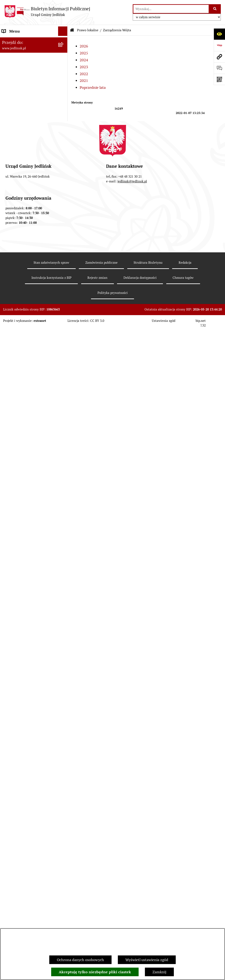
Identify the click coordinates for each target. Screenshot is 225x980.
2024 (84, 60)
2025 (84, 53)
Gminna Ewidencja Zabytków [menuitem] (26, 695)
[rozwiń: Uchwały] (64, 233)
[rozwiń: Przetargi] (64, 486)
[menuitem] (34, 76)
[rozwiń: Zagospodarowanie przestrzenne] (64, 397)
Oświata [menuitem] (9, 723)
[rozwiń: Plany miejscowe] (64, 414)
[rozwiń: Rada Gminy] (64, 88)
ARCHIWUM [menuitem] (12, 50)
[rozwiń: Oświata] (64, 723)
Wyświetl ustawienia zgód (147, 960)
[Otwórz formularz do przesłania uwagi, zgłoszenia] (219, 68)
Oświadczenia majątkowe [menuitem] (23, 751)
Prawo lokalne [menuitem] (14, 208)
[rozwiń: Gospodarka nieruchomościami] (64, 379)
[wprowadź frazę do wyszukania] (171, 9)
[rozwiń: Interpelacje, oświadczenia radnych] (64, 178)
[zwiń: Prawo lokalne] (64, 208)
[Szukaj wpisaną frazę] (215, 9)
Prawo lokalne (88, 30)
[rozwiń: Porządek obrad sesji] (64, 124)
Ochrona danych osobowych (80, 960)
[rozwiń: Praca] (64, 799)
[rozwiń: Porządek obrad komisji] (64, 136)
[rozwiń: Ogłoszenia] (64, 541)
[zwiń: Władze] (64, 64)
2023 (84, 67)
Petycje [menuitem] (8, 742)
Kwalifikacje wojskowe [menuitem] (20, 789)
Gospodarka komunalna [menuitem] (22, 780)
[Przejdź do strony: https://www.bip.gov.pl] (219, 45)
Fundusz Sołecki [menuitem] (15, 761)
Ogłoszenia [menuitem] (11, 732)
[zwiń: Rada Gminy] (64, 112)
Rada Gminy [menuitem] (12, 112)
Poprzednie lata (93, 87)
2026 (84, 46)
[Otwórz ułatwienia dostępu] (219, 34)
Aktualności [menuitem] (12, 823)
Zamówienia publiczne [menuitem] (21, 439)
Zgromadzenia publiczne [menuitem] (22, 770)
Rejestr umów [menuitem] (13, 833)
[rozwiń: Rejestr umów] (64, 833)
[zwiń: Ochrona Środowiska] (64, 529)
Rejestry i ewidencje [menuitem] (18, 704)
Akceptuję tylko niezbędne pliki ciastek (95, 972)
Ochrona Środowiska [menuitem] (19, 529)
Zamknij (159, 972)
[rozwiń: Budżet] (64, 342)
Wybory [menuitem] (8, 842)
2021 (84, 81)
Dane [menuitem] (6, 41)
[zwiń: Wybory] (64, 842)
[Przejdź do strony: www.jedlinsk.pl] (219, 57)
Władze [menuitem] (8, 64)
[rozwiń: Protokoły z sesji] (64, 148)
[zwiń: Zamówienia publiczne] (64, 439)
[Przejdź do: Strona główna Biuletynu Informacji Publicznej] (72, 30)
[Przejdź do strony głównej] (47, 11)
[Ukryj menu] (63, 31)
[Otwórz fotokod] (219, 79)
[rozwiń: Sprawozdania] (64, 354)
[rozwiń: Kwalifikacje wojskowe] (64, 789)
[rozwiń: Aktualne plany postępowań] (64, 474)
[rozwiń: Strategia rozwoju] (64, 367)
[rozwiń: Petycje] (64, 742)
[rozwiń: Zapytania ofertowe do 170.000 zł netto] (64, 499)
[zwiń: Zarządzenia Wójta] (64, 245)
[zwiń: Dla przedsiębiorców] (64, 589)
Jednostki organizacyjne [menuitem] (22, 713)
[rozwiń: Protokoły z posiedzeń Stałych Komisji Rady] (64, 161)
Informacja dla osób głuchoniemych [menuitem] (18, 811)
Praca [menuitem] (7, 799)
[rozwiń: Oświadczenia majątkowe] (64, 751)
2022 (84, 74)
